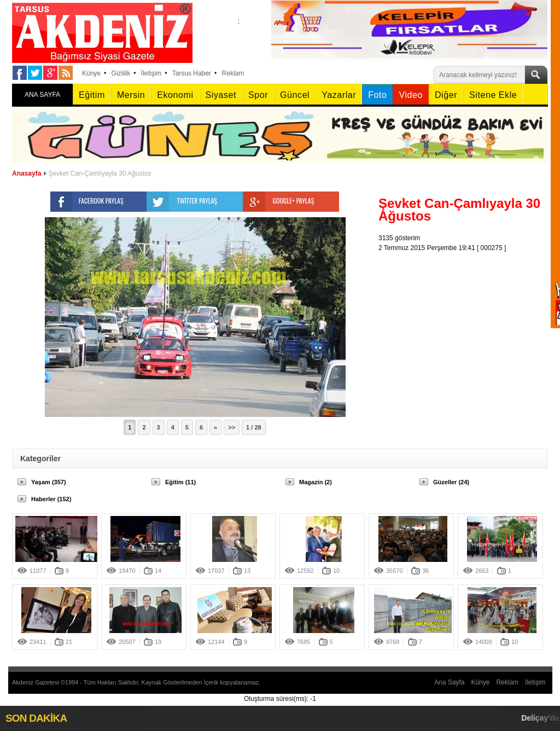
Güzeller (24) (451, 482)
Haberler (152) (51, 499)
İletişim (151, 73)
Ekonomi (175, 95)
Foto (377, 95)
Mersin (131, 95)
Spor (258, 95)
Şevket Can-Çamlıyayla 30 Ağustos (100, 173)
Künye (91, 73)
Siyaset (221, 95)
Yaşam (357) (49, 482)
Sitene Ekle (493, 95)
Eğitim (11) (180, 482)
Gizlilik (121, 73)
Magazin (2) (316, 482)
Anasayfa (27, 173)
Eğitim (92, 95)
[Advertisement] (466, 321)
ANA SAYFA (42, 95)
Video (410, 95)
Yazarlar (339, 95)
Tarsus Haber (192, 73)
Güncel (295, 95)
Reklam (233, 73)
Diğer (446, 95)
